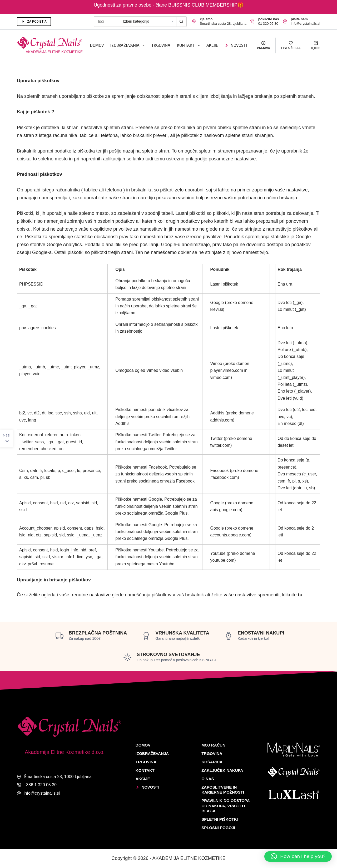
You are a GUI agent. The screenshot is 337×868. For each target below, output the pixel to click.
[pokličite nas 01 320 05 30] (252, 21)
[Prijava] (264, 45)
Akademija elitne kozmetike (54, 52)
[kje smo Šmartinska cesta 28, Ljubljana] (194, 21)
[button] (298, 856)
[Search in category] (148, 22)
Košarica (212, 762)
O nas (208, 779)
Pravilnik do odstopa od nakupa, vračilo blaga (226, 806)
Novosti (236, 45)
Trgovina (161, 45)
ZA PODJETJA (34, 21)
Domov (97, 45)
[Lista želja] (291, 45)
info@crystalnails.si (306, 24)
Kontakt (189, 45)
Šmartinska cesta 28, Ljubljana (223, 24)
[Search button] (181, 22)
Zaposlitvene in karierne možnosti (223, 790)
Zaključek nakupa (222, 770)
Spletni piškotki (220, 819)
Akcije (212, 45)
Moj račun (213, 745)
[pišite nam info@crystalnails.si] (285, 21)
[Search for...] (106, 22)
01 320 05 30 (268, 24)
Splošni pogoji (218, 828)
